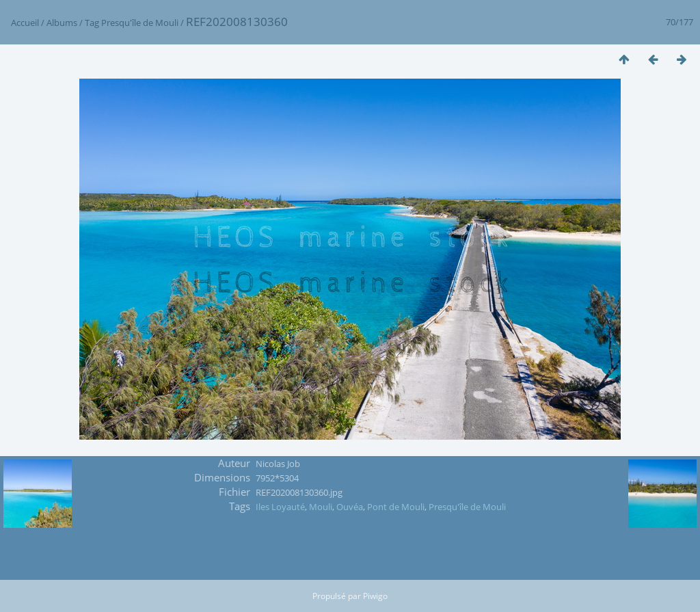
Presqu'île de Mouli (140, 23)
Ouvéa (350, 507)
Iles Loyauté (280, 507)
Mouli (321, 507)
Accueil (25, 23)
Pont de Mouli (396, 507)
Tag (92, 23)
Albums (62, 23)
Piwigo (375, 596)
